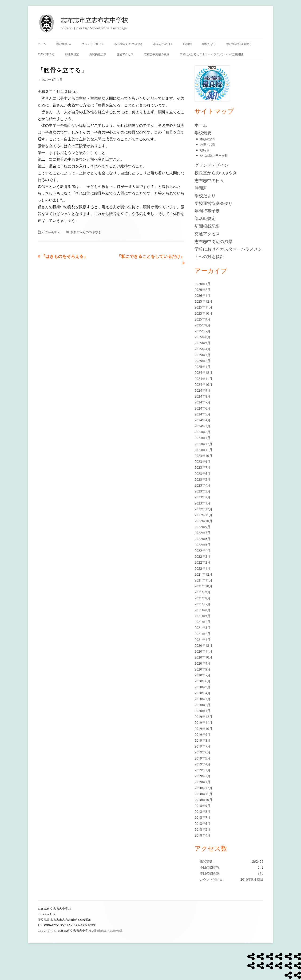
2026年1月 (202, 295)
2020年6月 (202, 681)
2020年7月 (202, 675)
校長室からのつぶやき (129, 44)
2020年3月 (202, 699)
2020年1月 (202, 711)
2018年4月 (202, 835)
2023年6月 (202, 474)
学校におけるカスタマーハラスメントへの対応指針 (212, 54)
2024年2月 (202, 432)
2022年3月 (202, 556)
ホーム (42, 44)
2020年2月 (202, 705)
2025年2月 (202, 361)
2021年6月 (202, 610)
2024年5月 (202, 414)
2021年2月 (202, 634)
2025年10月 (203, 313)
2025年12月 (203, 301)
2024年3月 (202, 426)
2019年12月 (203, 717)
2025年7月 (202, 331)
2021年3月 (202, 628)
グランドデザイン (93, 44)
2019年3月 (202, 770)
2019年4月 (202, 764)
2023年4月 (202, 485)
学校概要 (62, 44)
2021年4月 (202, 622)
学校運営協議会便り (239, 44)
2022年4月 (202, 551)
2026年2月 (202, 290)
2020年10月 (203, 657)
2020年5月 (202, 687)
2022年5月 (202, 545)
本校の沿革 (208, 139)
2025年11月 (203, 307)
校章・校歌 (208, 145)
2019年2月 (202, 776)
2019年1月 (202, 782)
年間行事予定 (46, 54)
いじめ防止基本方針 (214, 155)
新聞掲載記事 (98, 54)
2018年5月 (202, 829)
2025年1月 (202, 367)
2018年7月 (202, 817)
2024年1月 (202, 438)
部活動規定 (72, 54)
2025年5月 (202, 343)
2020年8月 (202, 669)
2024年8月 (202, 396)
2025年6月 (202, 337)
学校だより (209, 44)
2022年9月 (202, 527)
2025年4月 (202, 349)
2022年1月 (202, 568)
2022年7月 (202, 533)
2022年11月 (203, 515)
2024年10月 (203, 384)
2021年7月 (202, 604)
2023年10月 (203, 456)
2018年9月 (202, 806)
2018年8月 (202, 811)
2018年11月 (203, 794)
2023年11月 (203, 450)
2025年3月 (202, 355)
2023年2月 (202, 497)
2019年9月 (202, 734)
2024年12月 (203, 372)
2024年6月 (202, 408)
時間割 (187, 44)
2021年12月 (203, 574)
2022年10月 (203, 521)
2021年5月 (202, 616)
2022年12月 (203, 509)
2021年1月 (202, 640)
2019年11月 (203, 722)
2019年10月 (203, 729)
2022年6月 (202, 539)
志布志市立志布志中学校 (95, 20)
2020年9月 (202, 663)
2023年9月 (202, 462)
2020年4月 (202, 693)
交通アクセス (125, 54)
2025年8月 (202, 325)
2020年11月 (203, 651)
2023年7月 (202, 467)
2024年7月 (202, 402)
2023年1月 (202, 503)
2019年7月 (202, 746)
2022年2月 (202, 562)
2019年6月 (202, 752)
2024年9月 (202, 390)
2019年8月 (202, 740)
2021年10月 (203, 586)
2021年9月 (202, 592)
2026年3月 (202, 284)
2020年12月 (203, 645)
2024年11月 (203, 379)
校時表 (205, 150)
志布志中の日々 (163, 44)
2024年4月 (202, 420)
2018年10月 (203, 800)
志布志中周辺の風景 (157, 54)
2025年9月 (202, 319)
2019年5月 (202, 758)
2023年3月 (202, 491)
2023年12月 (203, 444)
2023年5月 (202, 479)
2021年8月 (202, 598)
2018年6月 (202, 823)
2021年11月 (203, 580)
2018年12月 (203, 788)
